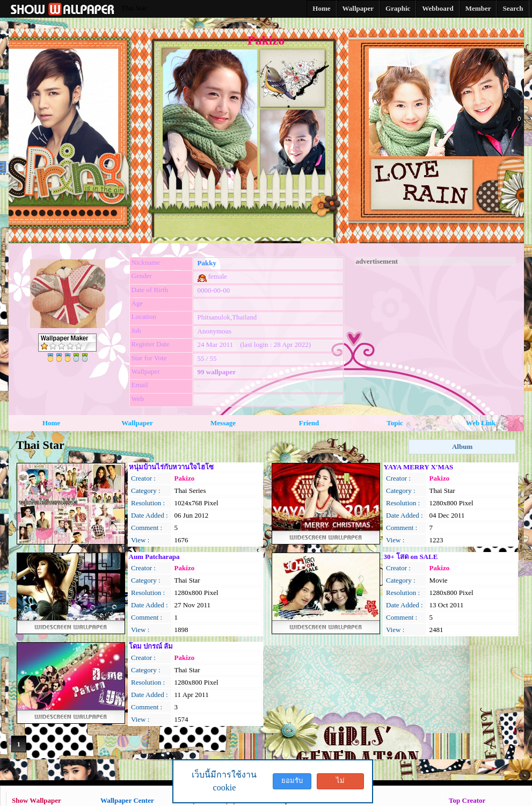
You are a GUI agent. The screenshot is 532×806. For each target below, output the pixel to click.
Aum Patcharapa (154, 557)
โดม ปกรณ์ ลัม (151, 646)
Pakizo (185, 478)
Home (51, 423)
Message (223, 423)
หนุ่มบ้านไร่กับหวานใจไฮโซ (171, 467)
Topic (395, 423)
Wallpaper (137, 423)
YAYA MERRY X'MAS (419, 467)
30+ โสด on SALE (411, 557)
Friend (309, 423)
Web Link (481, 423)
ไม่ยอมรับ (340, 783)
